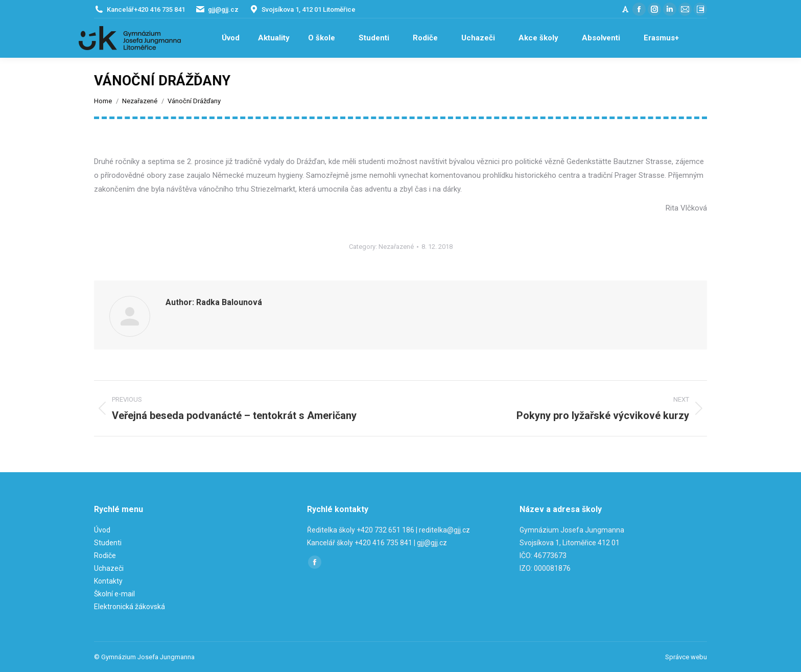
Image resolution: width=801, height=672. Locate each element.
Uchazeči (109, 568)
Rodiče (105, 555)
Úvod (102, 530)
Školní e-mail (114, 594)
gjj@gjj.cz (223, 9)
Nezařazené (396, 247)
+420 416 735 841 (159, 9)
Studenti (108, 543)
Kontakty (108, 581)
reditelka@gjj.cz (444, 530)
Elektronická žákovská (129, 607)
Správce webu (686, 657)
